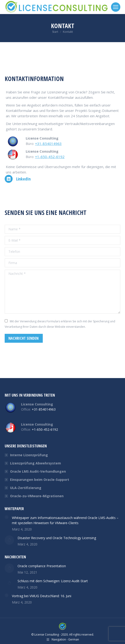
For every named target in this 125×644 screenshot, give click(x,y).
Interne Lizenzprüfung (29, 455)
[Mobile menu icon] (116, 7)
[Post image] (7, 517)
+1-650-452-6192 (50, 157)
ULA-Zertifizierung (26, 488)
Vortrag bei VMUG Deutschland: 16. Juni (42, 596)
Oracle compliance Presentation (42, 566)
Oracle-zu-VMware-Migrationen (37, 496)
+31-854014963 (48, 144)
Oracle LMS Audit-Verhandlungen (38, 471)
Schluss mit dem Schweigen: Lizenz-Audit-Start (53, 581)
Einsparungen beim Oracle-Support (40, 480)
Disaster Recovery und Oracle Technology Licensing (57, 538)
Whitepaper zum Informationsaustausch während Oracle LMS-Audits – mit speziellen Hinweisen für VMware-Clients (65, 520)
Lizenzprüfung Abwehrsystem (36, 463)
